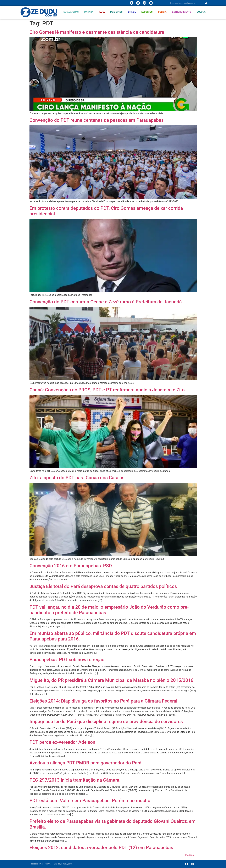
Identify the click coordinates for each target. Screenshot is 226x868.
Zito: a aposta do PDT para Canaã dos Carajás (77, 478)
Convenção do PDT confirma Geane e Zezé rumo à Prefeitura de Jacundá (106, 302)
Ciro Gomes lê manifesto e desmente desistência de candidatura (97, 32)
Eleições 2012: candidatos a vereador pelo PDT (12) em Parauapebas (101, 847)
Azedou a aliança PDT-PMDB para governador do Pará (85, 763)
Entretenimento (182, 12)
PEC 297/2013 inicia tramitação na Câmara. (75, 780)
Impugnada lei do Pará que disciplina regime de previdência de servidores (106, 721)
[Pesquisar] (206, 3)
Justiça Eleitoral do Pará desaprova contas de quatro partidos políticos (103, 586)
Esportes (147, 12)
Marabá (89, 12)
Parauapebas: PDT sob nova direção (67, 660)
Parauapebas (71, 12)
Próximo (191, 855)
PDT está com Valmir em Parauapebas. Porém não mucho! (90, 801)
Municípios (116, 12)
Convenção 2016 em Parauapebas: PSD (71, 566)
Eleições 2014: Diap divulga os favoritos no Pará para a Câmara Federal (103, 701)
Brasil (132, 12)
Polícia (162, 12)
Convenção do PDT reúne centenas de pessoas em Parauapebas (97, 120)
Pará (102, 12)
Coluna (201, 12)
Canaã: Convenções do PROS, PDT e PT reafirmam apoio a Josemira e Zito (107, 390)
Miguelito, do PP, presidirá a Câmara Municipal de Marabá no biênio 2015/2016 (111, 680)
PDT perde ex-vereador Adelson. (63, 742)
